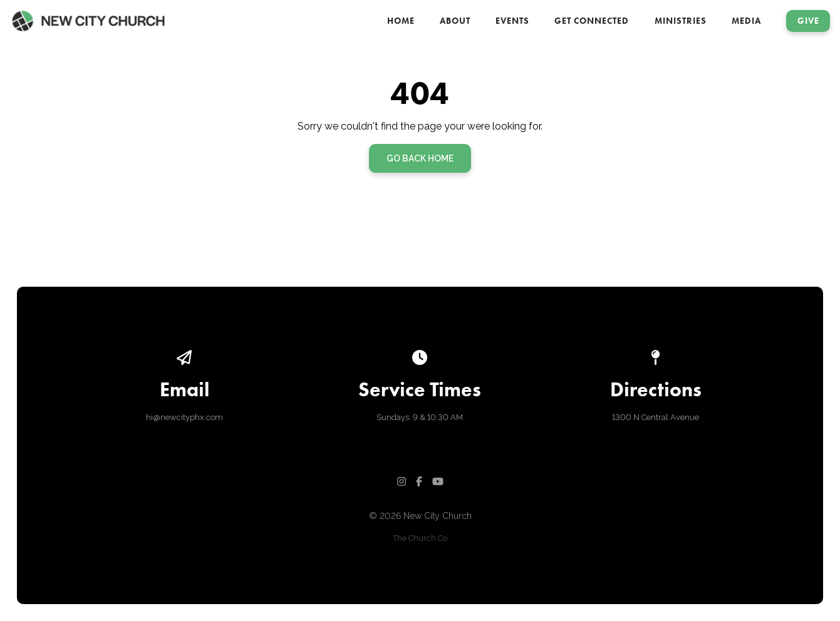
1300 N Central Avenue (656, 417)
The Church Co (420, 538)
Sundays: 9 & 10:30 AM (420, 417)
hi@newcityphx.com (184, 417)
